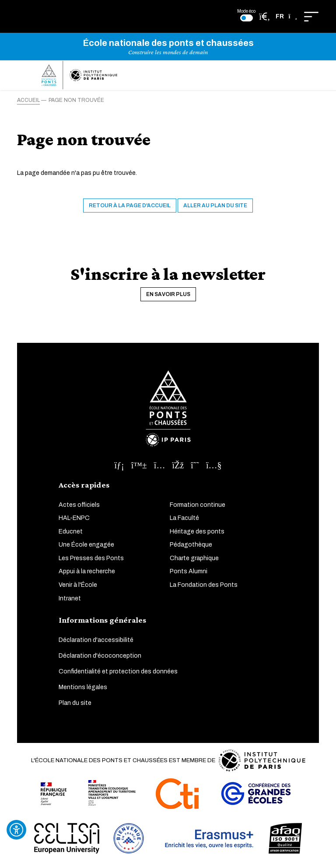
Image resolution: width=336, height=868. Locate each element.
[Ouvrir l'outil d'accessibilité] (16, 830)
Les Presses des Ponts (91, 558)
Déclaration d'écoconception (100, 656)
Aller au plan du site (215, 206)
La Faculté (184, 518)
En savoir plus (168, 294)
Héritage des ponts (197, 532)
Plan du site (75, 703)
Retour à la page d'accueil (130, 206)
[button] (286, 17)
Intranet (70, 598)
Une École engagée (86, 545)
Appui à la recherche (87, 571)
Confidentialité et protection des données (118, 671)
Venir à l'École (78, 585)
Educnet (71, 532)
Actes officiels (79, 505)
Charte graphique (194, 558)
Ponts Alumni (189, 571)
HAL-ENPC (74, 518)
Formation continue (198, 505)
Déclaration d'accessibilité (96, 640)
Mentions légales (83, 687)
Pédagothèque (191, 545)
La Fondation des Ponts (204, 585)
